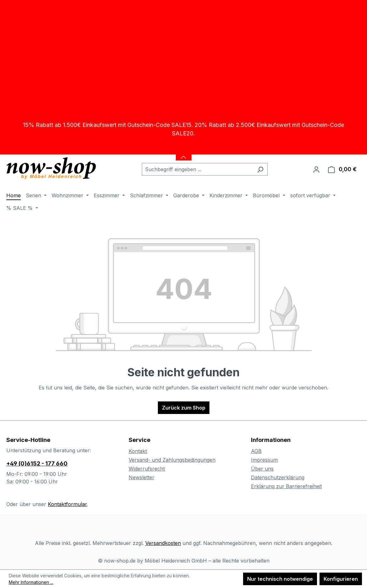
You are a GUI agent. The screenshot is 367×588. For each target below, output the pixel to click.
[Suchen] (260, 169)
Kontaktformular (67, 504)
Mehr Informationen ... (31, 582)
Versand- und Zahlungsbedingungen (172, 460)
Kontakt (138, 451)
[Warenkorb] (342, 169)
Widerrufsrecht (147, 469)
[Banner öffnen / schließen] (184, 153)
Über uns (262, 469)
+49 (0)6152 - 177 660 (37, 463)
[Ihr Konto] (316, 169)
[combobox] (197, 169)
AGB (256, 451)
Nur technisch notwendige (280, 579)
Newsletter (142, 477)
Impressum (264, 460)
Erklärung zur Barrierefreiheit (286, 486)
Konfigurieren (341, 579)
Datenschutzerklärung (278, 477)
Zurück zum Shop (184, 408)
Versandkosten (163, 543)
